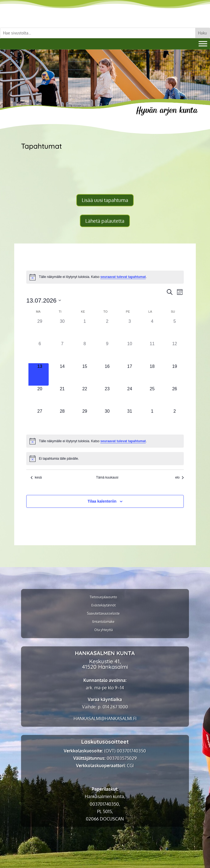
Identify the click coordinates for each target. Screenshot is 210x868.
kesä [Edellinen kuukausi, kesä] (36, 477)
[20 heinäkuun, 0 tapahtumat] (40, 397)
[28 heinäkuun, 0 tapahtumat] (62, 419)
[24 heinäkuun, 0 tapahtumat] (130, 397)
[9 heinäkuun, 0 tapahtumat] (107, 352)
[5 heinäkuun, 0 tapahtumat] (174, 329)
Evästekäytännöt (103, 605)
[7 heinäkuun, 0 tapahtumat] (62, 352)
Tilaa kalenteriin (102, 501)
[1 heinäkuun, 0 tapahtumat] (85, 329)
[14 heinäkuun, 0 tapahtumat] (62, 374)
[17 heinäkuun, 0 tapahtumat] (130, 374)
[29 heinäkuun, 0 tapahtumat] (85, 419)
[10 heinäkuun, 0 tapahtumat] (130, 352)
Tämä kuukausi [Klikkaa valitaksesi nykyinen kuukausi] (107, 477)
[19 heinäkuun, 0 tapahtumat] (174, 374)
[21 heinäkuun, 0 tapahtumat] (62, 397)
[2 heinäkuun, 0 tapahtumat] (107, 329)
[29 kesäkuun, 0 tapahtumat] (40, 329)
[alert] (105, 277)
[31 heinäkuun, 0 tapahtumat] (130, 419)
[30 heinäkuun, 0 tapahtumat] (107, 419)
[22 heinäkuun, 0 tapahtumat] (85, 397)
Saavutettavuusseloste (103, 614)
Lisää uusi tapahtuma (105, 200)
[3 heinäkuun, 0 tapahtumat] (130, 329)
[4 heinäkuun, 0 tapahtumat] (152, 329)
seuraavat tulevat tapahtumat (123, 277)
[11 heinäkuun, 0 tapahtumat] (152, 352)
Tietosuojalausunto (103, 597)
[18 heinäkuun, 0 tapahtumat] (152, 374)
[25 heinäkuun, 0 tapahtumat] (152, 397)
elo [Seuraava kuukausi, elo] (180, 477)
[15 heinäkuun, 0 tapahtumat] (85, 374)
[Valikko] (203, 44)
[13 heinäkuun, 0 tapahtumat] (40, 374)
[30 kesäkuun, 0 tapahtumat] (62, 329)
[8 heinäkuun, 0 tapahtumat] (85, 352)
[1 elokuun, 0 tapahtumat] (152, 419)
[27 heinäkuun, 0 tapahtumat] (40, 419)
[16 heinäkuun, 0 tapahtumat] (107, 374)
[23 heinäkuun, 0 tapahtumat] (107, 397)
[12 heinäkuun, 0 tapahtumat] (174, 352)
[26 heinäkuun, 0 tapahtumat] (174, 397)
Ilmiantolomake (103, 622)
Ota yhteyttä (103, 630)
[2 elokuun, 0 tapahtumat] (174, 419)
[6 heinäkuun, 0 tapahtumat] (40, 352)
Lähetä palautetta (105, 221)
